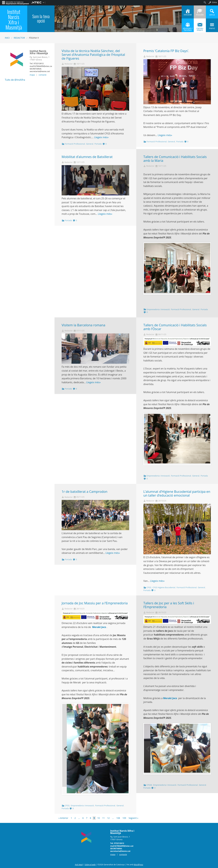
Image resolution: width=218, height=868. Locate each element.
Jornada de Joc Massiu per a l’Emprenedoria (95, 603)
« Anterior (63, 818)
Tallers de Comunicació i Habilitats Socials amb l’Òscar (175, 327)
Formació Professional (75, 144)
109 (124, 818)
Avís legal (79, 865)
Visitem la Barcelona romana (83, 325)
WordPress (138, 865)
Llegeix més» (101, 137)
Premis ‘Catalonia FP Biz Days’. (167, 51)
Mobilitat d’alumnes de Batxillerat (87, 157)
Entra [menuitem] (215, 2)
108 (118, 818)
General (90, 144)
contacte (42, 75)
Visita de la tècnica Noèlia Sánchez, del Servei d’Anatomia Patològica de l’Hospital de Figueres (93, 55)
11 (103, 818)
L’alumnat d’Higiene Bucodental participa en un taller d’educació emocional (177, 493)
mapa (32, 75)
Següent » (133, 818)
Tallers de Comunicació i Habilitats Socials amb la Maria (175, 159)
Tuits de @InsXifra (15, 80)
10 (99, 818)
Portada (98, 144)
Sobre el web (90, 865)
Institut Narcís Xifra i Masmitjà (14, 19)
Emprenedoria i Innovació (158, 309)
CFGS (149, 587)
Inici (7, 38)
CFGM (149, 785)
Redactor (19, 38)
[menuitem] (16, 2)
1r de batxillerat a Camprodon (84, 492)
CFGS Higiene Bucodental (164, 587)
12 (108, 818)
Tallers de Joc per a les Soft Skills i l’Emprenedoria (169, 605)
